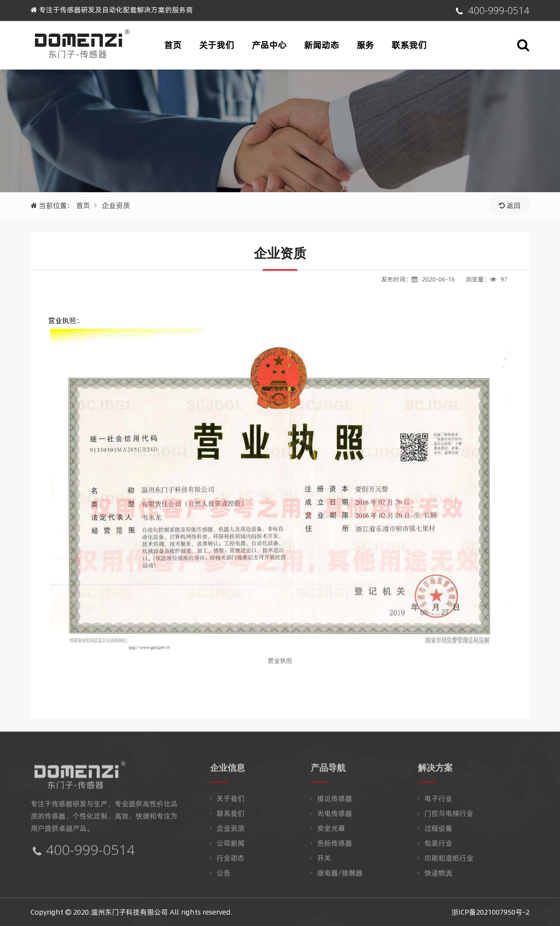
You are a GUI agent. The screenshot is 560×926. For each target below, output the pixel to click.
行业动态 (231, 861)
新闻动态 (322, 45)
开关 (324, 861)
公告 (224, 876)
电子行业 (438, 801)
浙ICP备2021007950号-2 (490, 912)
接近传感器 (335, 801)
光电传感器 (335, 816)
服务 (365, 45)
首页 (173, 45)
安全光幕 (331, 831)
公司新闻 (231, 846)
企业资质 (116, 205)
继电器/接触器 (340, 876)
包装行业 (438, 846)
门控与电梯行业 (449, 816)
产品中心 (269, 45)
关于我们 (217, 45)
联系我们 (409, 45)
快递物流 (438, 876)
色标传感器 (335, 846)
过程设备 (438, 831)
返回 (510, 205)
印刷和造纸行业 (449, 861)
